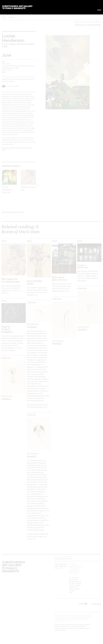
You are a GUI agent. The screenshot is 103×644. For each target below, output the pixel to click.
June (19, 17)
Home (4, 17)
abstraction (10, 79)
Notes (4, 241)
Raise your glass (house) (60, 278)
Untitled (36, 326)
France (5, 44)
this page (85, 628)
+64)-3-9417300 (75, 590)
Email (71, 593)
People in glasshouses (83, 266)
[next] (38, 185)
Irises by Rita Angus (34, 282)
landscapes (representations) (24, 79)
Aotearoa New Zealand (18, 44)
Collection (12, 17)
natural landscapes (8, 81)
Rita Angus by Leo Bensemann (11, 280)
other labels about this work (15, 212)
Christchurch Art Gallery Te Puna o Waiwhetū (17, 7)
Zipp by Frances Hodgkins (7, 329)
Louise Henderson (13, 38)
